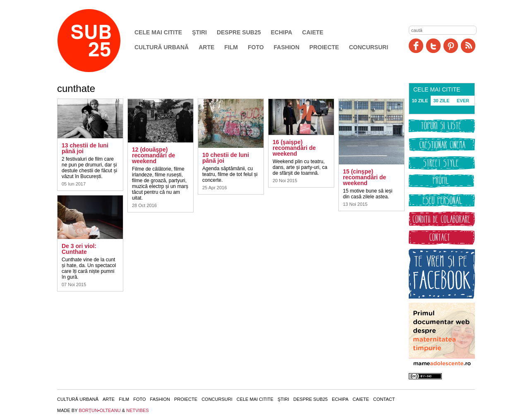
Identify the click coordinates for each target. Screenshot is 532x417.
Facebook (416, 46)
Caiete (313, 32)
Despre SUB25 (239, 32)
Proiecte (324, 47)
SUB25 (98, 41)
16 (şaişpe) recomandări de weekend (294, 148)
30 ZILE (441, 101)
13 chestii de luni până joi (85, 148)
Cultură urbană (162, 47)
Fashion (287, 47)
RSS (468, 46)
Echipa (282, 32)
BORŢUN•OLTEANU (99, 410)
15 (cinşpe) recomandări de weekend (364, 177)
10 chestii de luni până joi (226, 158)
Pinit (451, 46)
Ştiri (199, 32)
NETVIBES (137, 410)
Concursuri (368, 47)
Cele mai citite (158, 32)
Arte (206, 47)
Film (231, 47)
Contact (384, 399)
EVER (463, 101)
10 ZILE (420, 101)
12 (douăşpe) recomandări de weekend (153, 155)
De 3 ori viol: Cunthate (79, 249)
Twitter (433, 46)
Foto (256, 47)
